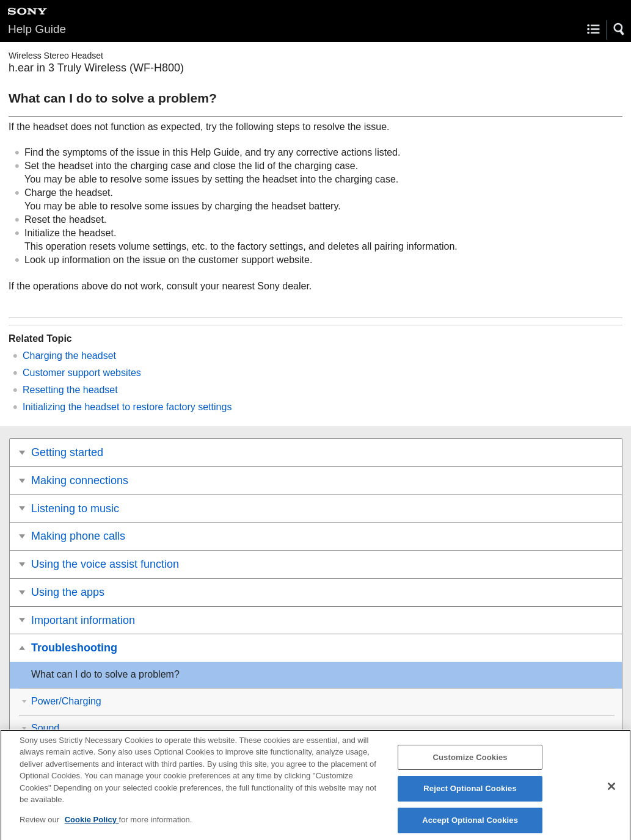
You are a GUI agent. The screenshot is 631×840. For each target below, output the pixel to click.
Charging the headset (69, 356)
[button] (619, 29)
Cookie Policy (92, 824)
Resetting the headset (70, 390)
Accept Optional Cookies (470, 825)
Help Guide (37, 29)
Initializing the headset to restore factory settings (127, 407)
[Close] (611, 791)
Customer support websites (82, 373)
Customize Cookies (470, 762)
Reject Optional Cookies (470, 794)
